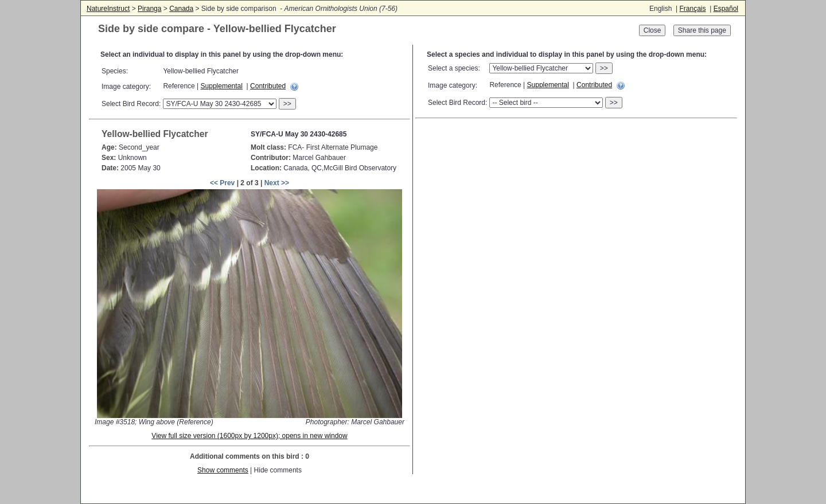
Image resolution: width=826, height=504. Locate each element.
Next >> (277, 183)
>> (287, 104)
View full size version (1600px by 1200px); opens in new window (249, 436)
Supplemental (222, 86)
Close (652, 30)
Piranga (149, 9)
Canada (181, 9)
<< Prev (222, 183)
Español (726, 9)
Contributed (268, 86)
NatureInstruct (108, 9)
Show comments (223, 470)
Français (692, 9)
